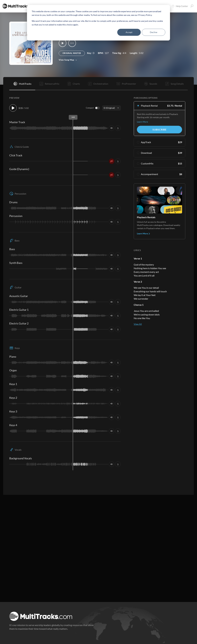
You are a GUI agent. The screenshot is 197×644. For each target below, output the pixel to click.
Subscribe (159, 129)
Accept (129, 32)
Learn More (142, 122)
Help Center (180, 6)
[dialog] (99, 23)
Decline (154, 32)
